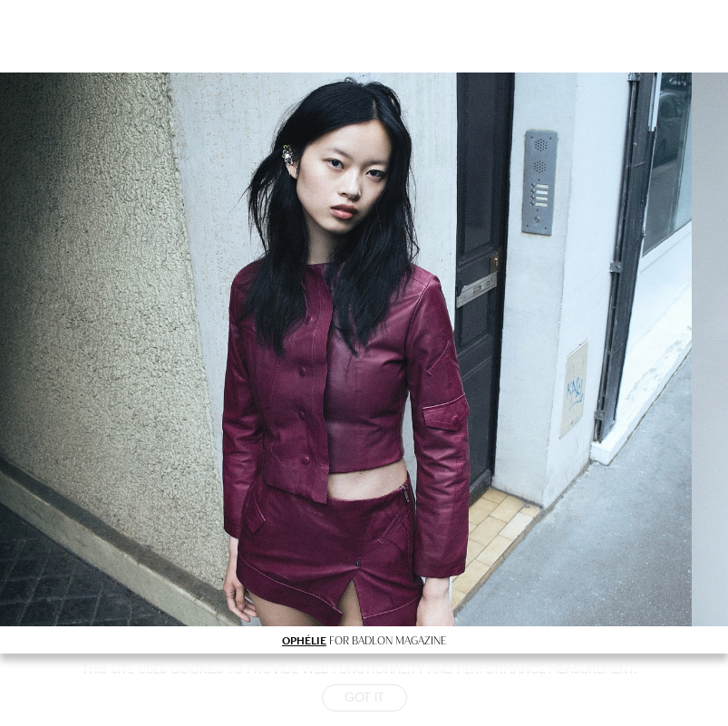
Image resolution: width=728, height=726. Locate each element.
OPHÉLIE (304, 640)
